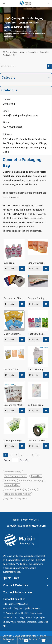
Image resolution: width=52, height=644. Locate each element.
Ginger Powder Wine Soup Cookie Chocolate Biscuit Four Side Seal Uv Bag (37, 263)
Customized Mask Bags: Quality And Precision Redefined (14, 405)
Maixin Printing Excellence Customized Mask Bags (37, 369)
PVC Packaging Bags (15, 476)
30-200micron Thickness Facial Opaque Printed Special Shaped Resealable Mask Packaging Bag (36, 405)
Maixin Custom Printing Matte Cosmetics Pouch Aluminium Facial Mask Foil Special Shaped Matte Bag (13, 334)
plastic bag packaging (16, 489)
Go (27, 460)
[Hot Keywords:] (49, 66)
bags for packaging (15, 498)
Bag (34, 489)
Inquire (9, 268)
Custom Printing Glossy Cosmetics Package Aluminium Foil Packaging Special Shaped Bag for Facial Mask (38, 298)
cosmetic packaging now (18, 494)
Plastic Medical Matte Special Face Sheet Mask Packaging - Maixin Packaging (37, 334)
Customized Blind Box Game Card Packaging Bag (13, 298)
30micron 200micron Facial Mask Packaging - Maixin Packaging (13, 263)
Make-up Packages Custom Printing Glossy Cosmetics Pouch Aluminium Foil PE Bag (13, 440)
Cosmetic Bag (12, 485)
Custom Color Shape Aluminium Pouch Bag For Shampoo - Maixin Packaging (13, 369)
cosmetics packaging (32, 480)
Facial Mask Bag (13, 471)
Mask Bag (36, 476)
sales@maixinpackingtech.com (20, 115)
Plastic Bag (10, 480)
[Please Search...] (24, 66)
